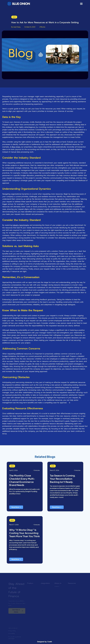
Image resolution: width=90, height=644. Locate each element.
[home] (19, 4)
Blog (14, 17)
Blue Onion (16, 149)
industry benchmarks (21, 227)
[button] (81, 4)
